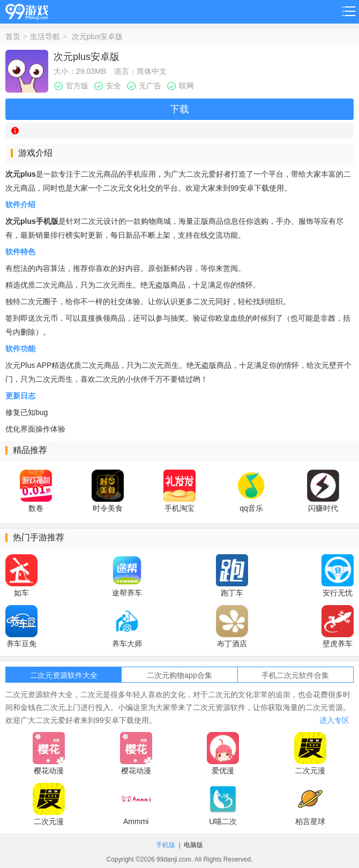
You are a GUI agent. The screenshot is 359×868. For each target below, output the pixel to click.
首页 (13, 36)
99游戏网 (27, 10)
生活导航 (45, 36)
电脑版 (193, 845)
